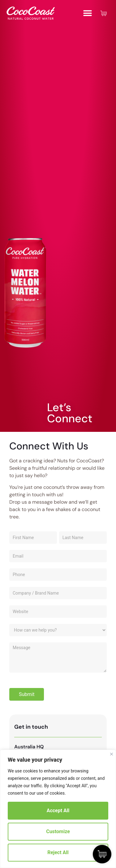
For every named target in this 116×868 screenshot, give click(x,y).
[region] (58, 809)
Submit (27, 694)
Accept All (58, 811)
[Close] (112, 754)
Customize (58, 831)
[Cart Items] (105, 13)
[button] (87, 13)
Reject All (58, 852)
